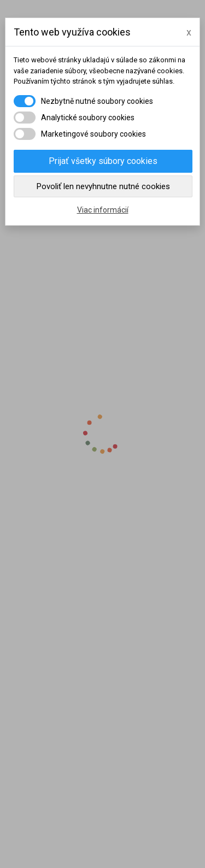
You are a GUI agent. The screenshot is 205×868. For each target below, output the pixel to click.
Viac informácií (103, 210)
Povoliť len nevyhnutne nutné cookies (103, 186)
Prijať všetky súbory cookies (103, 161)
